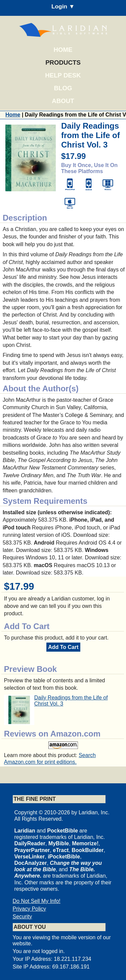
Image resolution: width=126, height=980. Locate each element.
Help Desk (63, 75)
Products (63, 62)
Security (23, 917)
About (63, 101)
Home (63, 50)
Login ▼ (63, 6)
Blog (63, 88)
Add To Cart (63, 647)
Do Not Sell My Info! (37, 901)
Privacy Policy (30, 909)
